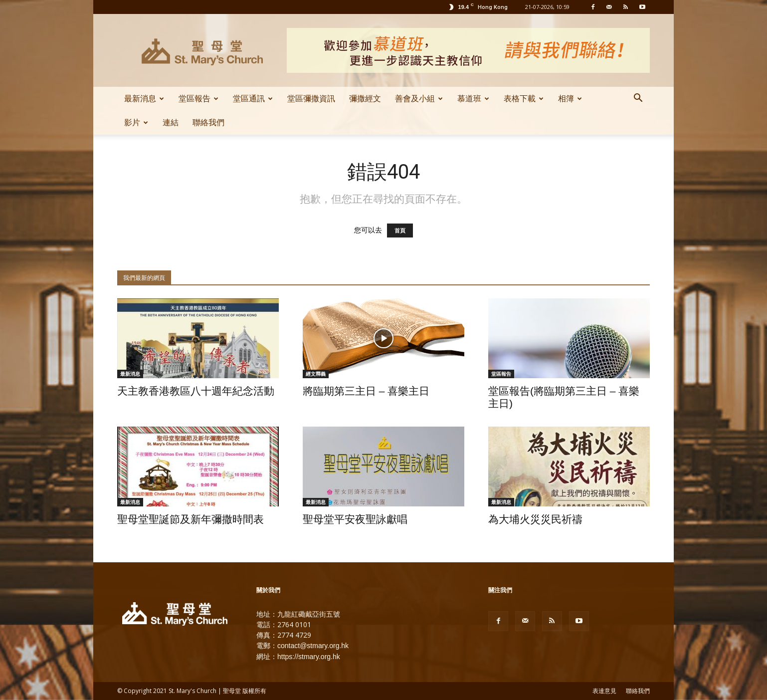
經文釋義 (316, 374)
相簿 (570, 99)
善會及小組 (419, 99)
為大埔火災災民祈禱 (535, 519)
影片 (136, 122)
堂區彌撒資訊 (311, 99)
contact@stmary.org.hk (313, 646)
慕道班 (473, 99)
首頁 (400, 231)
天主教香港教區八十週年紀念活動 (196, 391)
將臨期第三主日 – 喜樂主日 (366, 391)
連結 (171, 122)
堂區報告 (198, 99)
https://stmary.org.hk (309, 657)
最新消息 (144, 99)
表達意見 (604, 691)
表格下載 (524, 99)
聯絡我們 (208, 122)
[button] (638, 99)
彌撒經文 (365, 99)
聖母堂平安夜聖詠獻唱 (355, 519)
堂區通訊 (253, 99)
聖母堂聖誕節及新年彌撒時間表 (191, 519)
